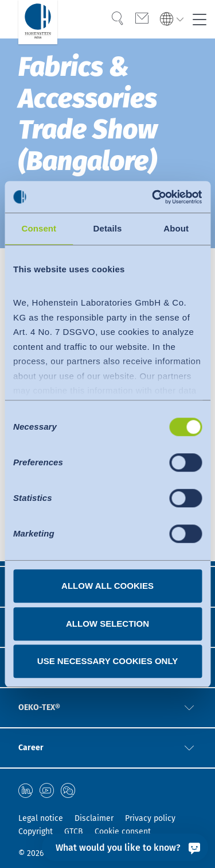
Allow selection (107, 624)
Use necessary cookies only (107, 661)
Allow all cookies (107, 586)
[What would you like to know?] (125, 847)
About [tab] (176, 228)
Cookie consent (123, 832)
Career (31, 748)
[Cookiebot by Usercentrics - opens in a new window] (153, 197)
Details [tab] (108, 228)
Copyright (36, 832)
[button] (189, 708)
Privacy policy (150, 818)
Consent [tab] (39, 228)
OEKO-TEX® (39, 707)
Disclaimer (94, 818)
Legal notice (41, 818)
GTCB (74, 832)
